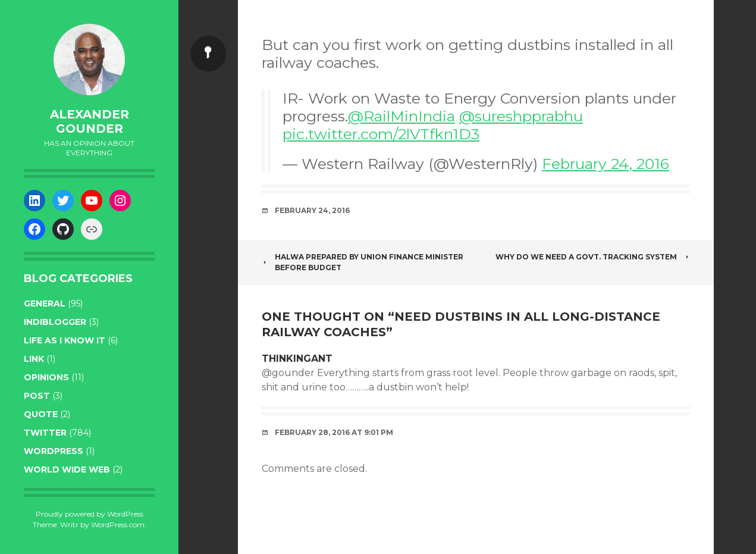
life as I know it (65, 340)
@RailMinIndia (401, 116)
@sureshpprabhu (521, 116)
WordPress (54, 451)
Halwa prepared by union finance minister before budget (363, 262)
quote (41, 414)
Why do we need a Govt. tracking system (593, 257)
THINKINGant (297, 359)
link (34, 359)
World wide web (67, 470)
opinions (46, 377)
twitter (45, 433)
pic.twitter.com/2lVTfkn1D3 (381, 134)
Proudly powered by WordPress (90, 514)
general (45, 303)
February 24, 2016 (606, 164)
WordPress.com (118, 525)
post (37, 396)
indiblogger (55, 322)
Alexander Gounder (90, 121)
